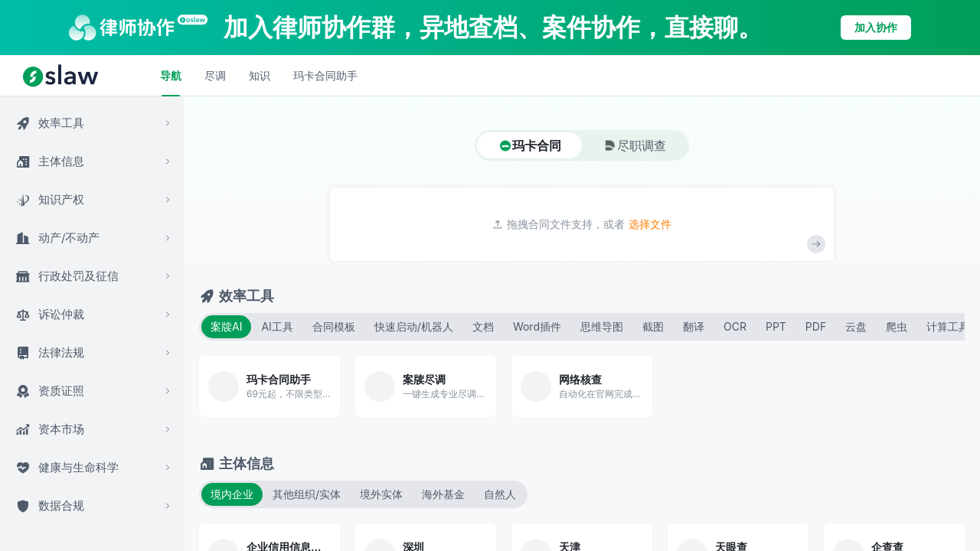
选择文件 (650, 224)
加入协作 (876, 27)
